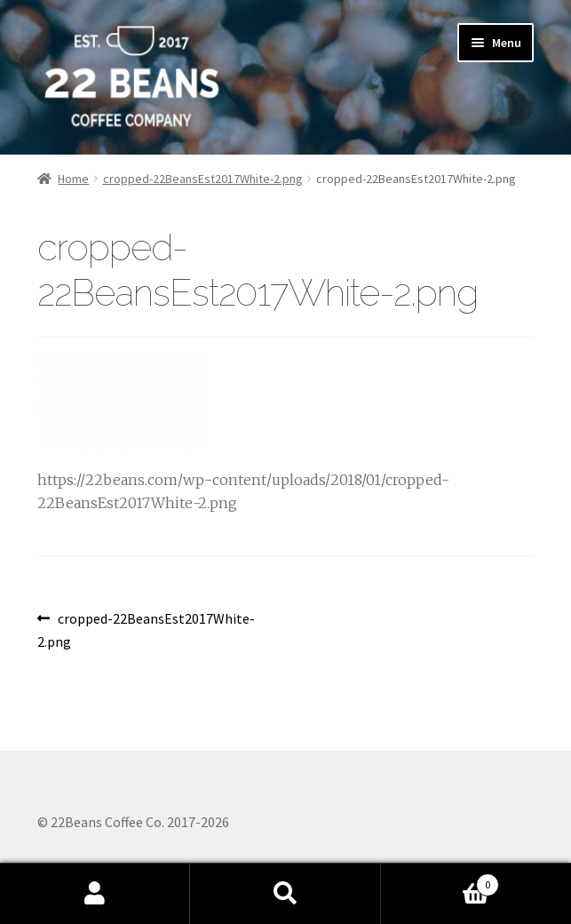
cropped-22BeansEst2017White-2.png (203, 179)
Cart (440, 881)
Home (73, 179)
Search (285, 894)
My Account (95, 894)
